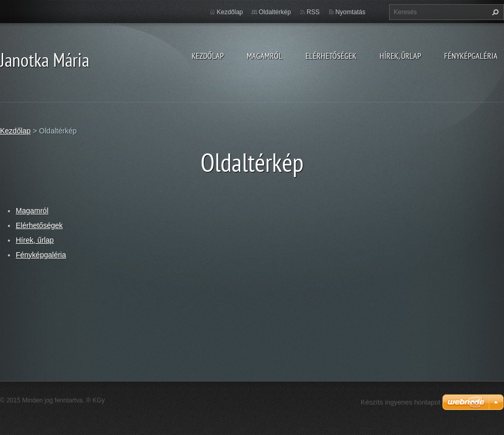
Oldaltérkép (275, 12)
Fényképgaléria (471, 56)
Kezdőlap (208, 56)
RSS (313, 12)
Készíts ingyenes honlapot (401, 402)
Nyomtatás (350, 12)
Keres (494, 12)
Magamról (265, 56)
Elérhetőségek (331, 56)
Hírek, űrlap (400, 56)
